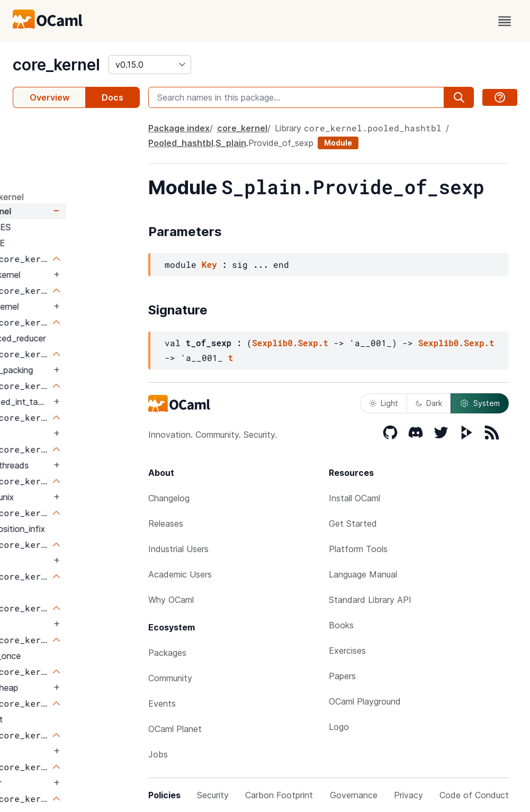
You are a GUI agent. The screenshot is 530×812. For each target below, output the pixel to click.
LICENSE (61, 243)
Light (384, 403)
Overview (50, 97)
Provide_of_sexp (281, 143)
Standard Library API (370, 600)
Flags (59, 624)
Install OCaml (354, 498)
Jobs (158, 754)
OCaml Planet (175, 729)
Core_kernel (71, 275)
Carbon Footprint (279, 795)
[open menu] (505, 21)
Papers (342, 676)
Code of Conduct (474, 795)
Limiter (62, 783)
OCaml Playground (365, 701)
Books (341, 625)
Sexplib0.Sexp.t (290, 343)
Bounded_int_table (86, 402)
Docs (113, 97)
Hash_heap (70, 688)
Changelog (169, 498)
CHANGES (64, 227)
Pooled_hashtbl (181, 143)
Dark (429, 403)
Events (162, 703)
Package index (179, 128)
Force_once (71, 656)
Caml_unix (68, 497)
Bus (56, 434)
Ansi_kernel (70, 306)
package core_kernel (55, 197)
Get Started (353, 524)
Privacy (408, 795)
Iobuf (59, 751)
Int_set (62, 719)
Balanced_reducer (84, 338)
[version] (150, 65)
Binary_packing (78, 370)
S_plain (231, 143)
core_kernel (56, 65)
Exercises (347, 651)
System (480, 403)
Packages (167, 653)
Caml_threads (75, 465)
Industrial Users (178, 549)
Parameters (40, 149)
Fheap (61, 592)
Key (209, 264)
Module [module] (338, 143)
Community (170, 678)
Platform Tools (358, 549)
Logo (339, 727)
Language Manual (363, 574)
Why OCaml (171, 600)
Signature (37, 168)
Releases (166, 524)
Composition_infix (84, 529)
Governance (354, 795)
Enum (59, 561)
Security (213, 795)
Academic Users (180, 574)
